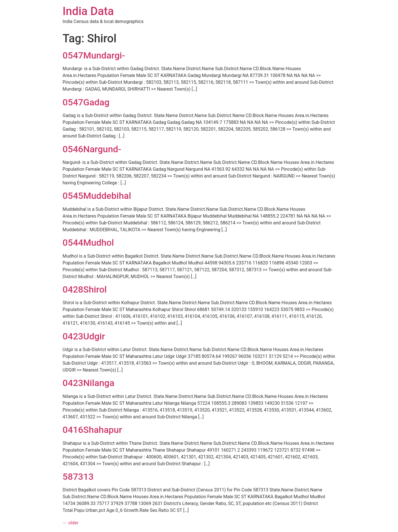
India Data (88, 11)
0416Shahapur (92, 430)
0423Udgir (84, 336)
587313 (78, 477)
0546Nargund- (92, 149)
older (71, 523)
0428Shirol (85, 289)
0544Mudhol (88, 243)
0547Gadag (86, 102)
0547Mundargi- (94, 55)
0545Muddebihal (97, 196)
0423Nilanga (88, 383)
